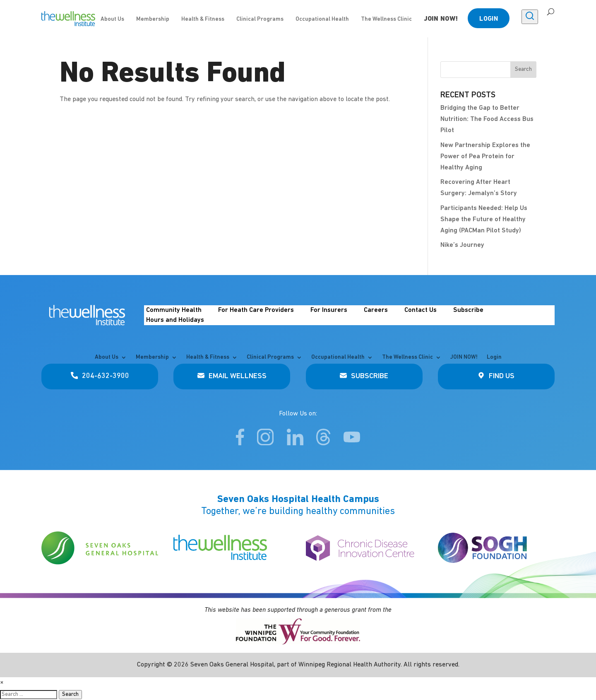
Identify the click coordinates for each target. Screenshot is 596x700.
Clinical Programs (260, 19)
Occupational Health (322, 19)
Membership (153, 19)
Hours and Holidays (175, 320)
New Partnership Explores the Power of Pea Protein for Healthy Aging (485, 157)
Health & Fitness (203, 19)
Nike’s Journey (462, 245)
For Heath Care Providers (256, 310)
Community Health (174, 310)
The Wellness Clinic (386, 19)
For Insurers (329, 310)
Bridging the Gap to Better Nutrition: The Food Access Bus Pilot (487, 119)
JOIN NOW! (441, 19)
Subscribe (468, 310)
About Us (112, 19)
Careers (376, 310)
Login (489, 19)
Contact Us (421, 310)
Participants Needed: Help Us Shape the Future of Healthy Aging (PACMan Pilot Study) (484, 220)
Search (70, 694)
